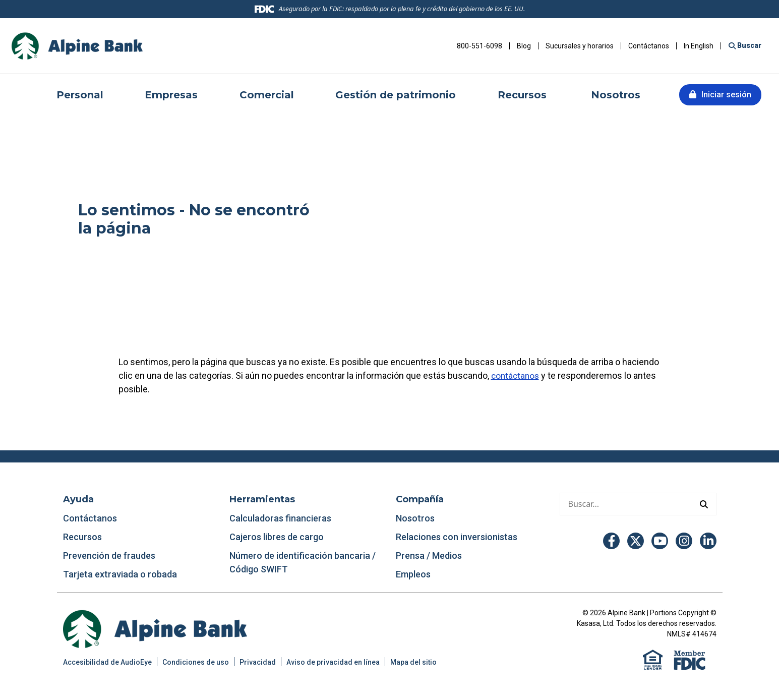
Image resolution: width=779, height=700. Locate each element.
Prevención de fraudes (109, 556)
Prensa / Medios (429, 556)
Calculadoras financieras (280, 518)
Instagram (684, 541)
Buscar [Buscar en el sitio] (748, 45)
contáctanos (516, 375)
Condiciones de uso (196, 662)
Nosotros (415, 518)
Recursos (83, 537)
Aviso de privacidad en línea (333, 662)
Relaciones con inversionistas (457, 537)
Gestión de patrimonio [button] (396, 95)
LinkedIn (708, 541)
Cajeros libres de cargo (277, 537)
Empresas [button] (171, 95)
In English (699, 46)
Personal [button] (80, 95)
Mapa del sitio (413, 662)
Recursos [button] (524, 95)
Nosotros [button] (616, 95)
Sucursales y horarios (580, 46)
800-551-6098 (480, 46)
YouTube (660, 541)
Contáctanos (649, 46)
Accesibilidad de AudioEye (107, 662)
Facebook (611, 541)
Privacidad (258, 662)
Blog (524, 46)
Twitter (636, 541)
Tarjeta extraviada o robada (120, 574)
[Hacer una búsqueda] (626, 504)
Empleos (413, 574)
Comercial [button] (267, 95)
